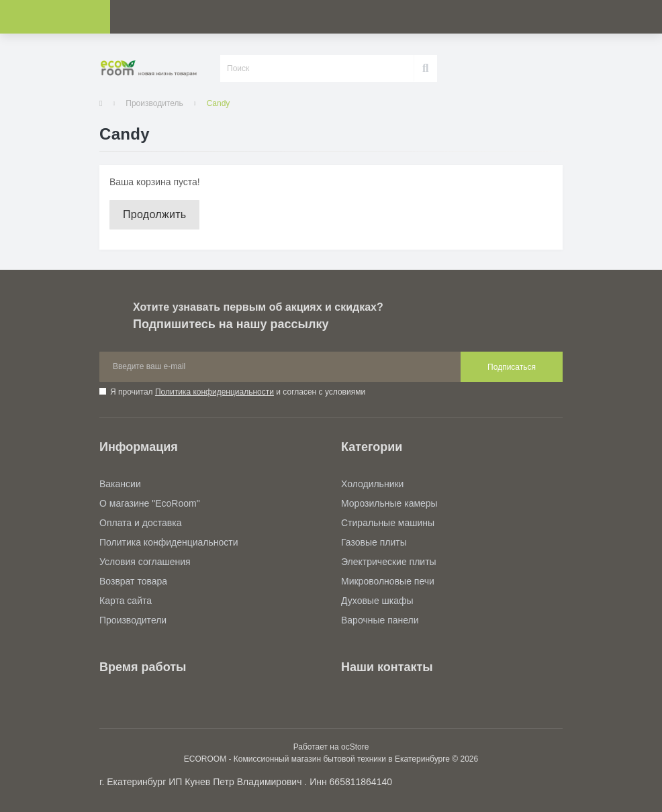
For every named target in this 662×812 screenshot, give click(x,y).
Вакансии (120, 484)
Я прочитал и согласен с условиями (238, 392)
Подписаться (512, 367)
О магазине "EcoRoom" (150, 503)
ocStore (355, 747)
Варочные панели (380, 620)
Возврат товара (133, 581)
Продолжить (154, 214)
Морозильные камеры (389, 503)
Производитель (154, 103)
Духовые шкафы (377, 601)
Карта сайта (126, 601)
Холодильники (372, 484)
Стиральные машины (388, 523)
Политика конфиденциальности (215, 392)
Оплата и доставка (140, 523)
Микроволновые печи (388, 581)
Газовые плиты (374, 542)
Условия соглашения (145, 562)
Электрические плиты (389, 562)
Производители (133, 620)
